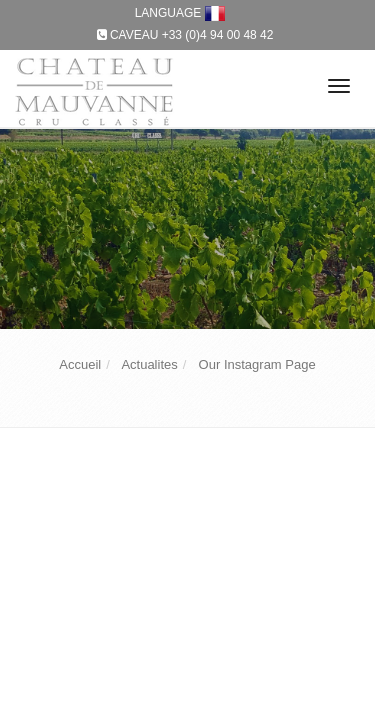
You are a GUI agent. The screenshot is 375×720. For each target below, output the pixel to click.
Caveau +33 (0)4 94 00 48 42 (192, 35)
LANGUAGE (180, 13)
